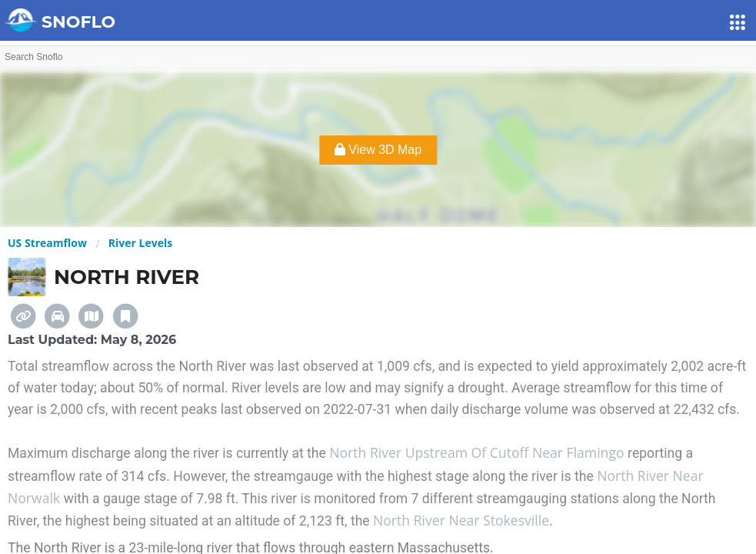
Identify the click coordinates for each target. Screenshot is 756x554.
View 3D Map (378, 150)
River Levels (140, 243)
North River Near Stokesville (461, 520)
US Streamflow (47, 243)
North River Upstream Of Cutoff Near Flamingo (478, 452)
